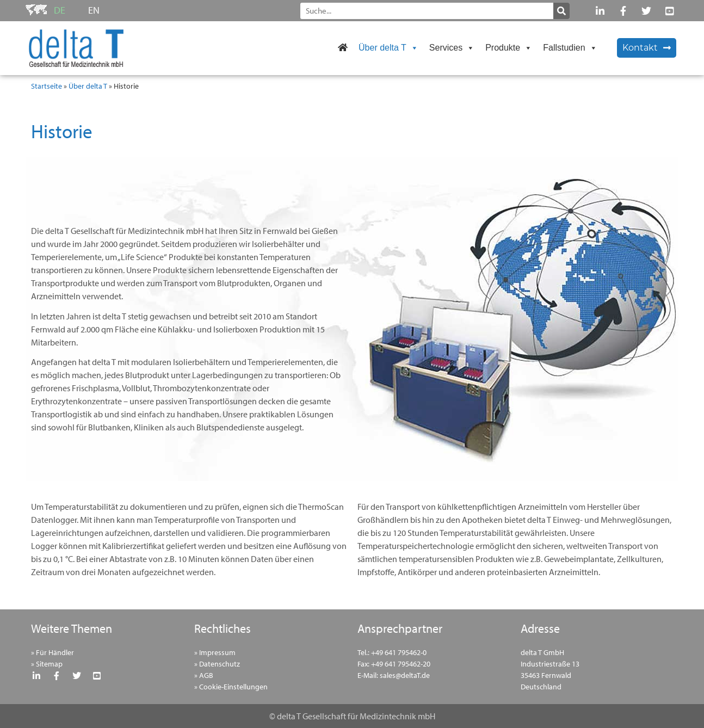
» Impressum (215, 652)
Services (452, 48)
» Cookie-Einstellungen (231, 687)
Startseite (47, 86)
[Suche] (561, 11)
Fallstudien (570, 48)
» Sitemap (47, 664)
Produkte (509, 48)
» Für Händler (53, 652)
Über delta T (388, 48)
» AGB (204, 675)
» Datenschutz (217, 664)
